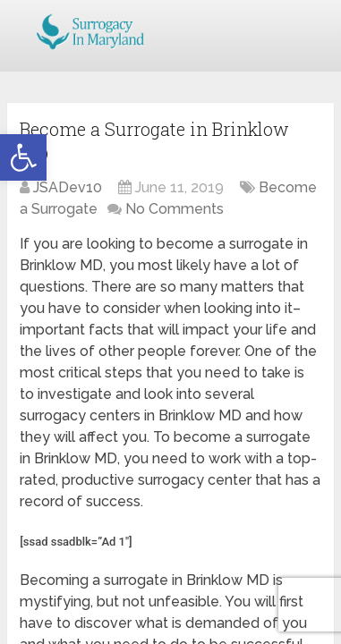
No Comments (175, 209)
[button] (23, 157)
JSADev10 (68, 187)
